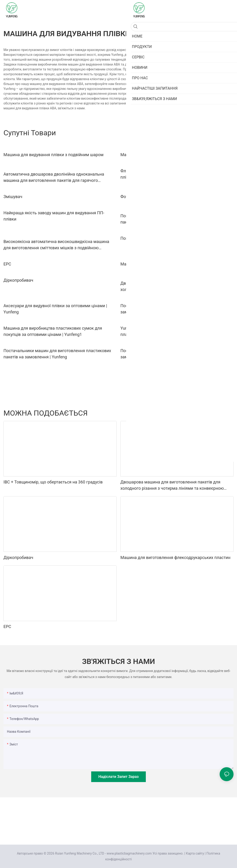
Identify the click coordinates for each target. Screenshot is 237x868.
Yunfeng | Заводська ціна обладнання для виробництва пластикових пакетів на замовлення (174, 331)
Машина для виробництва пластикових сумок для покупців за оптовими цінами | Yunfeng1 (53, 331)
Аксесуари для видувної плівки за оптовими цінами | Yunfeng (55, 309)
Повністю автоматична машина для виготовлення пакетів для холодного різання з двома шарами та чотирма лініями (170, 219)
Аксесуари (187, 413)
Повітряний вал (136, 238)
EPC (7, 264)
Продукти (207, 413)
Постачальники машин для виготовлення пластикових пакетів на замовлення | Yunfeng (57, 354)
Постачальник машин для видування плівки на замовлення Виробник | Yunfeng (167, 354)
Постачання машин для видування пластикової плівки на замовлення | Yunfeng (177, 309)
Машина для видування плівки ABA (155, 155)
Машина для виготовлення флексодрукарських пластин (175, 264)
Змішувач (13, 197)
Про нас (225, 413)
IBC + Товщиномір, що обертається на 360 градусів (53, 482)
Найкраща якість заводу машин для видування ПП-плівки (54, 216)
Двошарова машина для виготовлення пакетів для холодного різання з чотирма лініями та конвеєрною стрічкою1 (172, 287)
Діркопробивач (18, 280)
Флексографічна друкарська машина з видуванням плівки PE (171, 174)
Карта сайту (195, 853)
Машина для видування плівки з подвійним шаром (53, 155)
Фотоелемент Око (138, 197)
